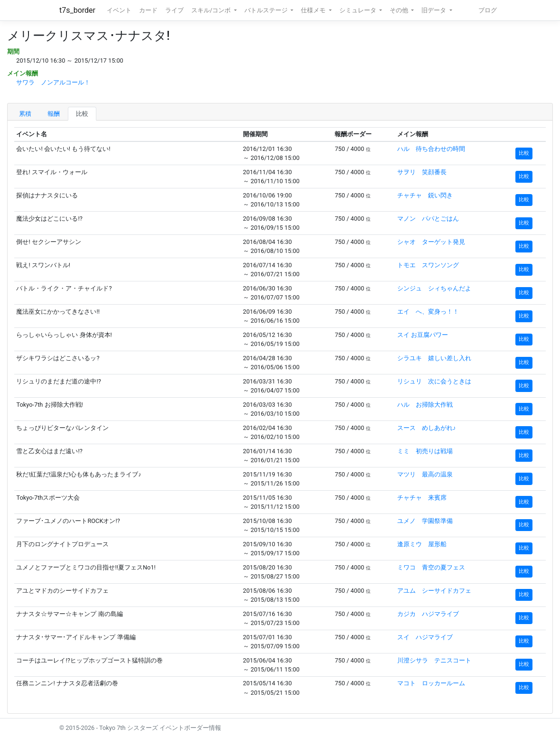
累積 (25, 114)
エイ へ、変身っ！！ (428, 312)
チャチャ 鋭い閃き (425, 195)
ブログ (488, 10)
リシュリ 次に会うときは (434, 381)
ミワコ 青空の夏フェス (431, 567)
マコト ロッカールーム (431, 683)
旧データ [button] (434, 10)
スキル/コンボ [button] (212, 10)
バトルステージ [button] (267, 10)
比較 (82, 114)
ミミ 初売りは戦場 (425, 451)
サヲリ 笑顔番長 (422, 172)
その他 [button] (400, 10)
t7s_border (77, 10)
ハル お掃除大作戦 (425, 405)
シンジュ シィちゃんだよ (434, 288)
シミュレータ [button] (359, 10)
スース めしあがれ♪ (426, 428)
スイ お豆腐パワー (423, 335)
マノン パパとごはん (428, 219)
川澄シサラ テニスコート (434, 660)
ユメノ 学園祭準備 (425, 521)
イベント (119, 10)
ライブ (174, 10)
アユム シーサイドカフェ (434, 591)
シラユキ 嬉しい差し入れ (434, 358)
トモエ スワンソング (428, 265)
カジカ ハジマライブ (428, 614)
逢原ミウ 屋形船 (422, 544)
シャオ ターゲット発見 (431, 242)
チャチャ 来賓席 (422, 498)
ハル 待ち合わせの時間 (431, 149)
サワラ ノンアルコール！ (53, 82)
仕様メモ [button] (314, 10)
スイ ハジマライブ (425, 637)
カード (148, 10)
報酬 (54, 114)
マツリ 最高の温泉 (425, 474)
